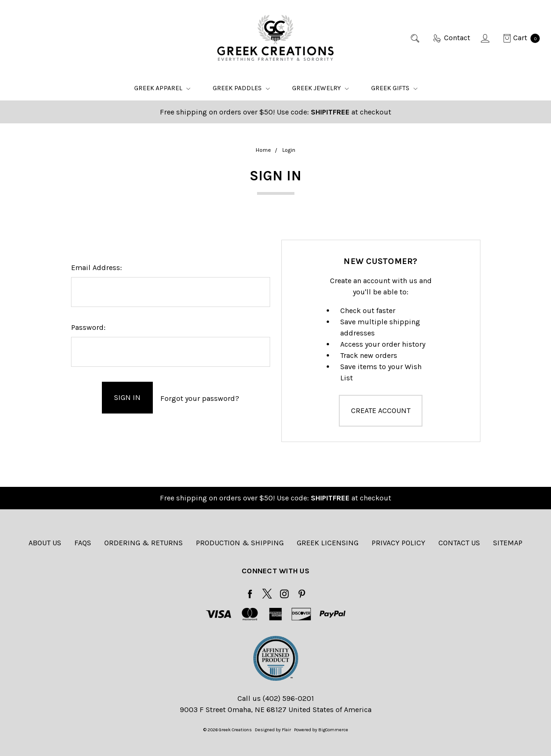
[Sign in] (486, 38)
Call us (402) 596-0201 (276, 698)
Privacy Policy (398, 543)
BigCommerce (333, 730)
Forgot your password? (200, 397)
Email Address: (97, 267)
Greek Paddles (241, 88)
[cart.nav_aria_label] (519, 38)
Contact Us (459, 543)
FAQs (83, 543)
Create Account (381, 410)
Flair (286, 730)
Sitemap (508, 543)
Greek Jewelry (320, 88)
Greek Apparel (162, 88)
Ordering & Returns (143, 543)
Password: (88, 327)
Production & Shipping (240, 543)
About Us (45, 543)
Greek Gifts (394, 88)
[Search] (416, 38)
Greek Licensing (328, 543)
